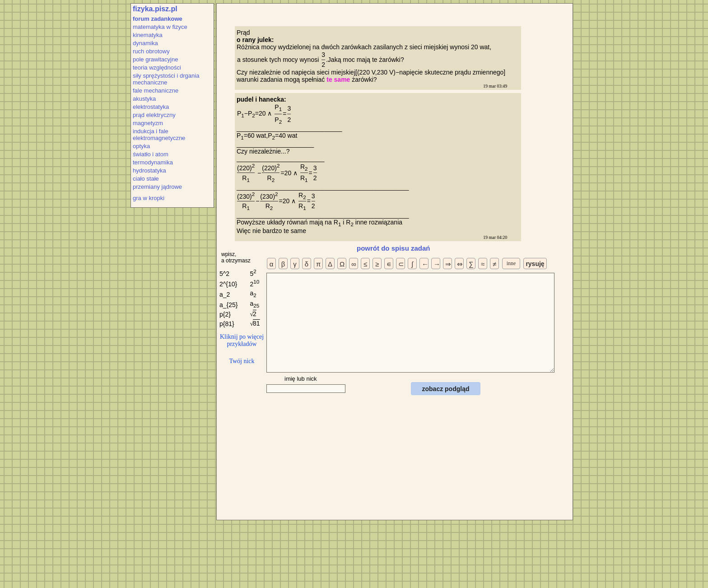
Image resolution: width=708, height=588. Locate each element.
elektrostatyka (151, 107)
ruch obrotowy (151, 51)
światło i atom (151, 154)
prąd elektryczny (154, 115)
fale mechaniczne (156, 91)
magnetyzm (148, 123)
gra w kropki (149, 198)
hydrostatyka (149, 170)
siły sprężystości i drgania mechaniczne (166, 79)
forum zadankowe (158, 19)
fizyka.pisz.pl (155, 9)
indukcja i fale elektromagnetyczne (159, 135)
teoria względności (157, 68)
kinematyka (148, 35)
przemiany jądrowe (157, 187)
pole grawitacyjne (155, 59)
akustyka (144, 99)
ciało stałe (146, 179)
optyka (141, 146)
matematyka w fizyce (160, 27)
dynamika (145, 43)
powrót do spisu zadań (394, 248)
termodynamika (153, 162)
